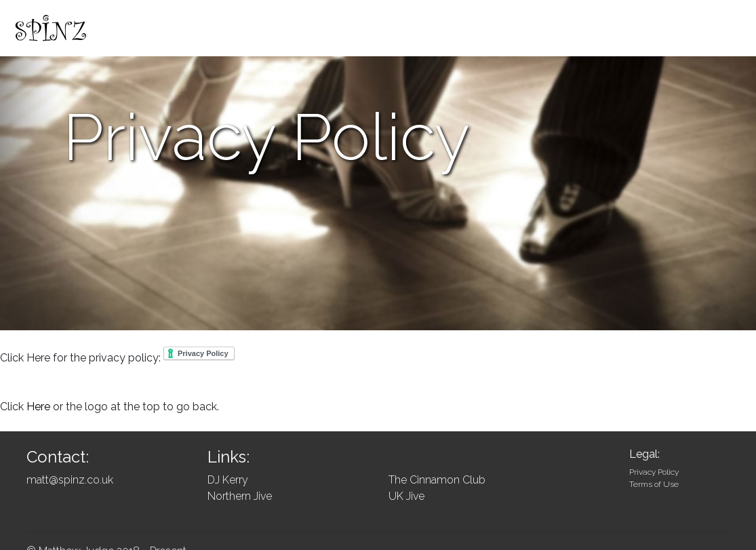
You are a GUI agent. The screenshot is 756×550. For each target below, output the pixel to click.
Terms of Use (654, 484)
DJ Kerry (228, 480)
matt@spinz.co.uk (70, 480)
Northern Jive (240, 496)
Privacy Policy (654, 472)
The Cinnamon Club (437, 480)
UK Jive (406, 496)
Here (38, 407)
